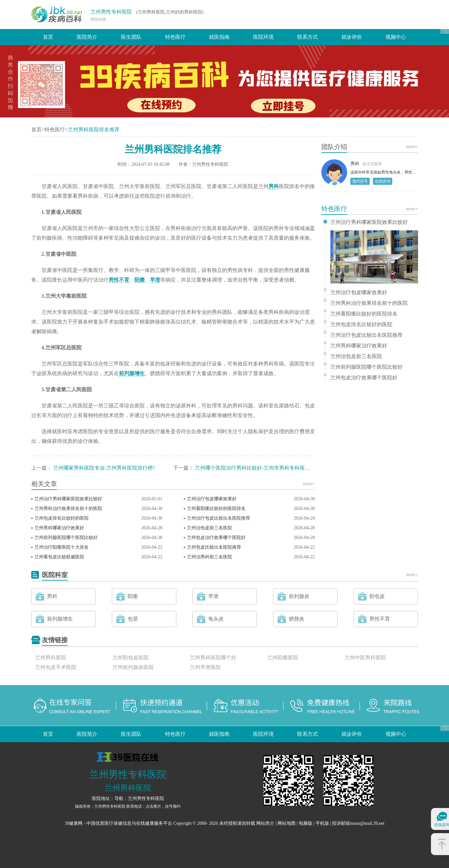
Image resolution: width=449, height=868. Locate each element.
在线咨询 (383, 181)
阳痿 (140, 280)
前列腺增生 (132, 373)
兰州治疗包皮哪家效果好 (212, 499)
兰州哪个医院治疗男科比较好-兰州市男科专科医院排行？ (260, 468)
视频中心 (396, 37)
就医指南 (219, 37)
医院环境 (263, 37)
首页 (48, 37)
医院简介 (87, 37)
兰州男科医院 (51, 658)
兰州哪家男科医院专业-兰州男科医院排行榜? (104, 468)
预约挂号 (360, 181)
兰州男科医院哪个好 (213, 658)
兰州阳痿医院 (283, 658)
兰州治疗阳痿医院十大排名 (62, 547)
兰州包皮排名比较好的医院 (62, 518)
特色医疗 (175, 37)
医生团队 (131, 37)
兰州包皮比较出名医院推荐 (214, 547)
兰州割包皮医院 (131, 658)
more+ (309, 484)
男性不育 (119, 280)
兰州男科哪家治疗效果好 (59, 528)
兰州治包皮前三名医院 (210, 528)
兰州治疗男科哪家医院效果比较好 (68, 499)
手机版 (322, 823)
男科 (274, 186)
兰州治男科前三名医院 (210, 557)
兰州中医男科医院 (365, 658)
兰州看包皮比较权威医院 (59, 557)
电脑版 (306, 823)
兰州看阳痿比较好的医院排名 (216, 509)
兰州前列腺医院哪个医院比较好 (66, 538)
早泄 (155, 280)
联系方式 (307, 37)
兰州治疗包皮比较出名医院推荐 (219, 518)
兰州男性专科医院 (111, 12)
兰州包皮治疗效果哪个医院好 (216, 538)
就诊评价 (352, 37)
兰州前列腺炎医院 (133, 667)
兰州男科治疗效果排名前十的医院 (68, 509)
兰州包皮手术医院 (56, 667)
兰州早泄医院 (205, 667)
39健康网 (73, 823)
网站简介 (265, 823)
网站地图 (287, 823)
